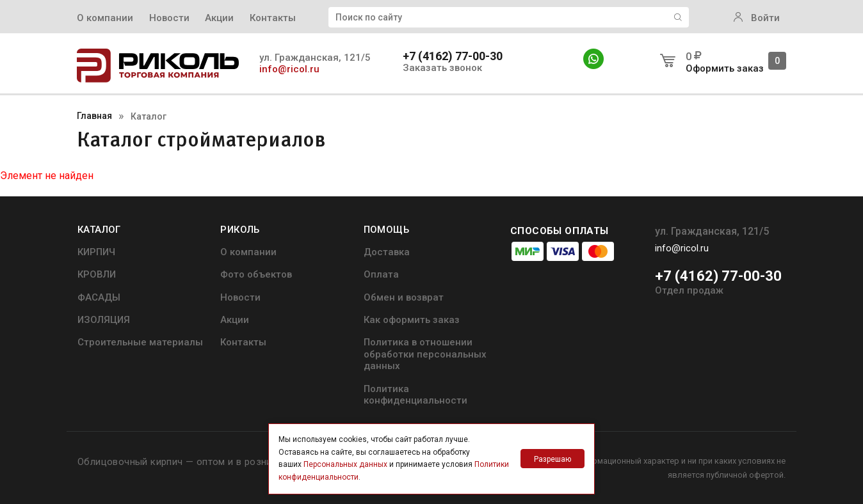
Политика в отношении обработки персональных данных (425, 354)
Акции (219, 18)
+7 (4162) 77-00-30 (453, 56)
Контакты (273, 18)
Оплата (381, 274)
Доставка (387, 252)
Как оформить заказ (412, 320)
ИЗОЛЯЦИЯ (104, 320)
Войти (757, 18)
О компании (105, 18)
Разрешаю (552, 459)
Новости (169, 18)
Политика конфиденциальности (415, 395)
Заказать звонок (442, 68)
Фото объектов (256, 274)
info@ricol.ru (289, 69)
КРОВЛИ (97, 274)
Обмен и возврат (404, 297)
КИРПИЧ (96, 252)
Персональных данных (345, 464)
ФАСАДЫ (99, 297)
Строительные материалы (140, 342)
